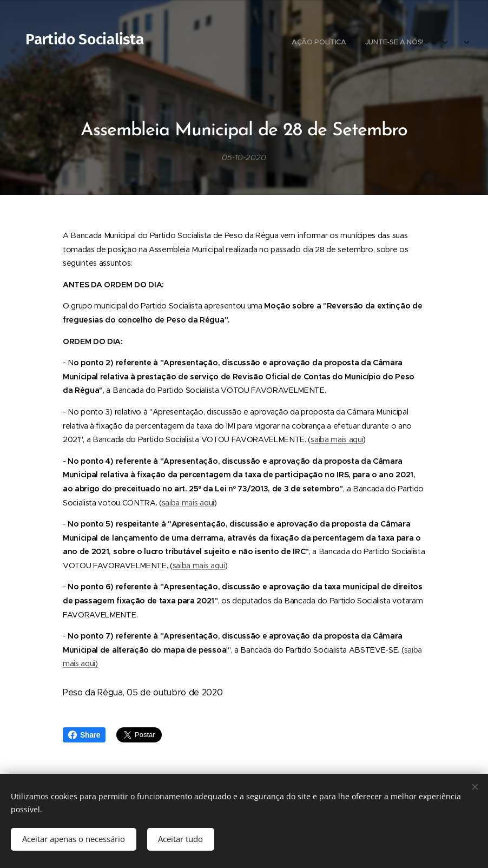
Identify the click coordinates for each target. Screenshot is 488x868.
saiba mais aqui (337, 439)
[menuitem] (399, 43)
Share (84, 735)
